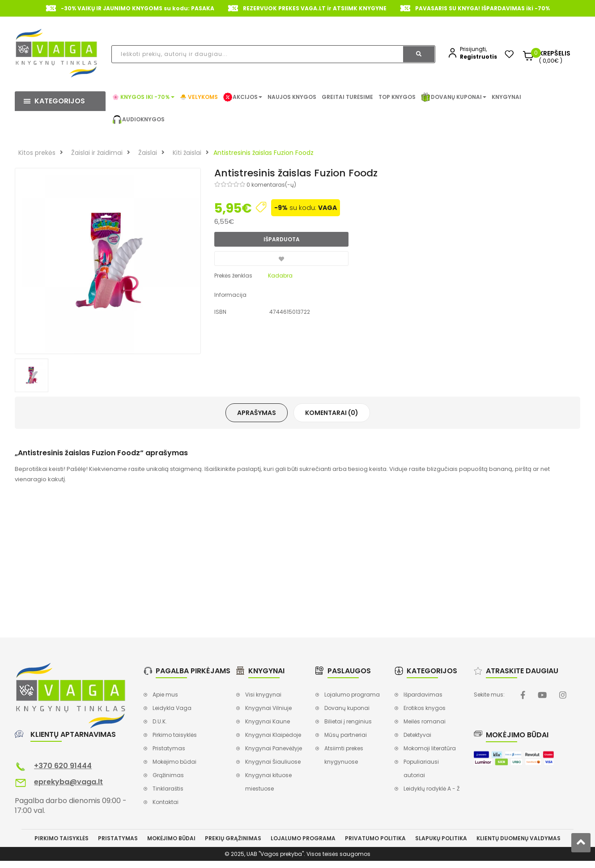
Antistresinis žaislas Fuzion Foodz (263, 153)
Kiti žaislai (187, 153)
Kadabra (280, 276)
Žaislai (148, 153)
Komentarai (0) (332, 413)
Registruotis (478, 57)
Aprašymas (257, 413)
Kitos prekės (37, 153)
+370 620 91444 (63, 766)
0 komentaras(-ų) (271, 185)
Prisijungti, (473, 49)
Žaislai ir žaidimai (97, 153)
